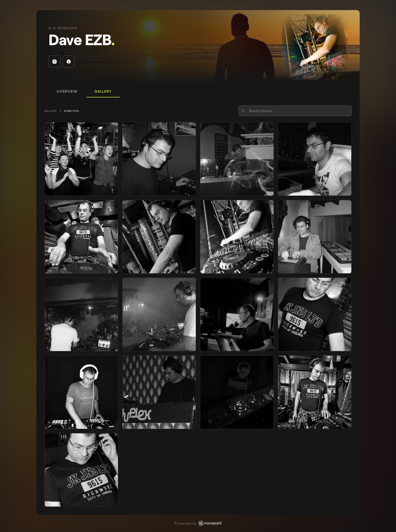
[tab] (67, 92)
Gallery (51, 111)
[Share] (347, 92)
